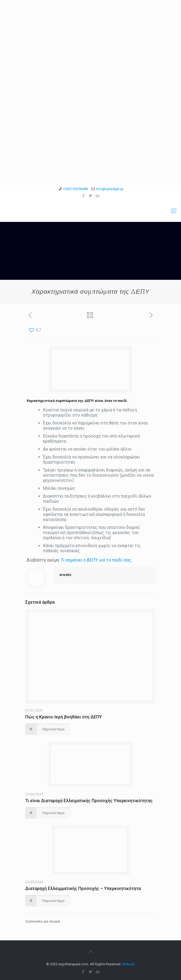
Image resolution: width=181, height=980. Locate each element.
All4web (128, 964)
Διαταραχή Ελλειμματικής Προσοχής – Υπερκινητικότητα (83, 888)
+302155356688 (75, 189)
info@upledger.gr (110, 189)
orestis (65, 575)
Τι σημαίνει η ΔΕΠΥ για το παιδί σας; (96, 560)
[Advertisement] (90, 38)
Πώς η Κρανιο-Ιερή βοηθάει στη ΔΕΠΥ (64, 717)
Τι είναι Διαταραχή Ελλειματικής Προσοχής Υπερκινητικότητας (89, 801)
